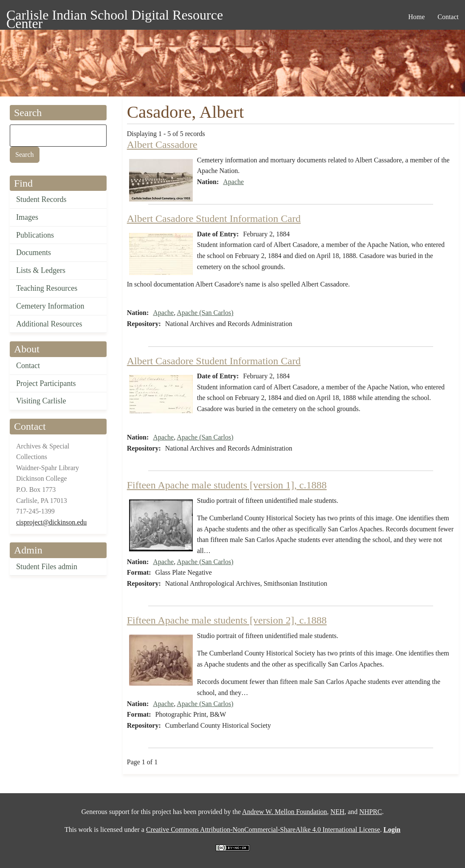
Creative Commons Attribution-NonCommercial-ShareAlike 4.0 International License (263, 830)
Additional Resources (49, 324)
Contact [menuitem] (448, 17)
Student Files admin (47, 567)
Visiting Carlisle (41, 401)
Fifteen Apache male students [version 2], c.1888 (227, 620)
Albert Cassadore (162, 145)
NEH (337, 812)
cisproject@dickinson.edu (51, 522)
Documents (34, 252)
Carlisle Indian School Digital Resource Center (115, 16)
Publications (35, 235)
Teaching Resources (47, 288)
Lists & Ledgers (41, 270)
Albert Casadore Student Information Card (214, 218)
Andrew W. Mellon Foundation (285, 812)
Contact (28, 366)
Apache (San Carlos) (205, 313)
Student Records (41, 199)
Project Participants (46, 383)
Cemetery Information (50, 306)
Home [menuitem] (416, 17)
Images (27, 217)
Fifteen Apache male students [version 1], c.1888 (227, 485)
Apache (233, 182)
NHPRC (371, 812)
